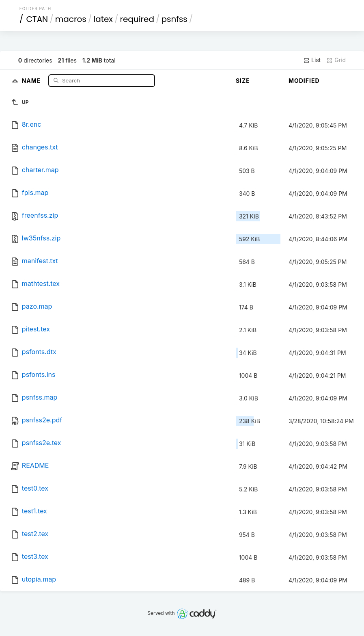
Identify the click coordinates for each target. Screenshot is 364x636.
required (137, 19)
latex (103, 19)
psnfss (174, 19)
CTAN (37, 19)
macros (71, 19)
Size (243, 81)
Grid (336, 60)
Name (32, 80)
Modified (304, 81)
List (312, 60)
